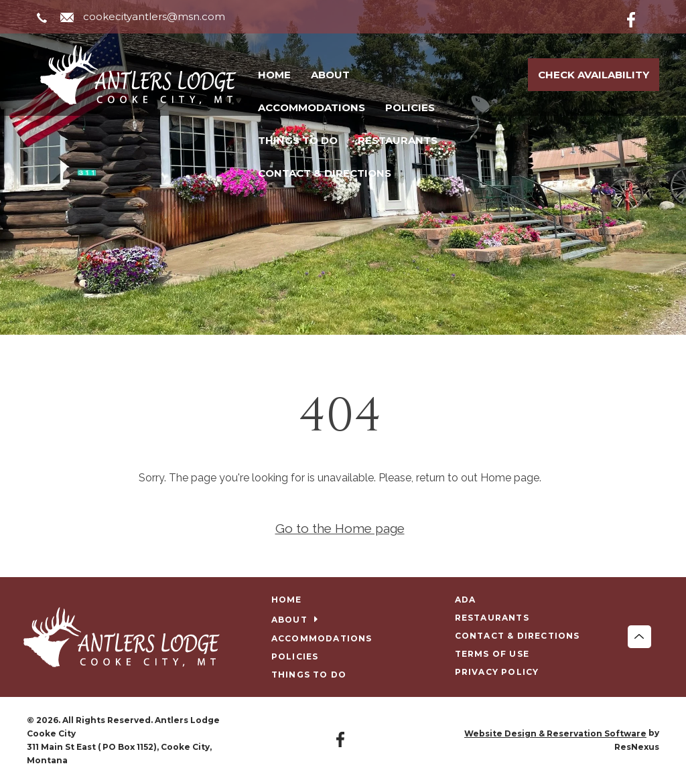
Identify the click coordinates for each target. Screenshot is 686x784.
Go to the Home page (340, 528)
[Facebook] (642, 17)
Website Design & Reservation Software (555, 733)
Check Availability (594, 75)
